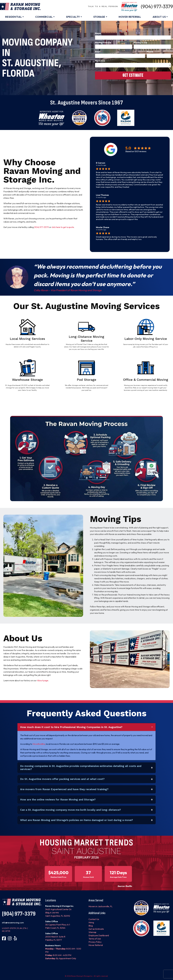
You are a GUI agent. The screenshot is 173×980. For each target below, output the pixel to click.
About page (43, 680)
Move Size (100, 61)
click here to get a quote (63, 227)
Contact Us (94, 919)
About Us (159, 17)
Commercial (44, 17)
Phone (151, 52)
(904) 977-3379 (157, 6)
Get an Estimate (96, 929)
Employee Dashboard (99, 935)
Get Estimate (133, 75)
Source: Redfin (125, 886)
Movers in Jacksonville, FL (100, 906)
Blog (91, 926)
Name (99, 33)
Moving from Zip (103, 42)
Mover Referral (130, 17)
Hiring (91, 922)
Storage (99, 17)
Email (98, 52)
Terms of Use (95, 939)
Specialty (73, 17)
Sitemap (92, 932)
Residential (14, 17)
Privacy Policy (95, 942)
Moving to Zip (140, 42)
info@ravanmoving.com (13, 923)
